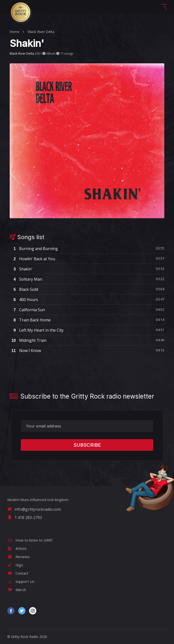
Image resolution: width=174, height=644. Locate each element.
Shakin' (21, 269)
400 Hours (24, 300)
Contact (18, 573)
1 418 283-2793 (25, 518)
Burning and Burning (34, 249)
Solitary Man (26, 279)
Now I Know (25, 351)
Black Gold (24, 289)
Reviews (19, 557)
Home (15, 32)
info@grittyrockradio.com (34, 509)
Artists (17, 548)
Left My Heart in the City (37, 330)
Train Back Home (30, 320)
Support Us (21, 581)
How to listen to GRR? (30, 540)
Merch (17, 590)
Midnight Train (28, 340)
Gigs (15, 565)
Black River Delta (41, 32)
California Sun (27, 310)
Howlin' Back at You (32, 259)
